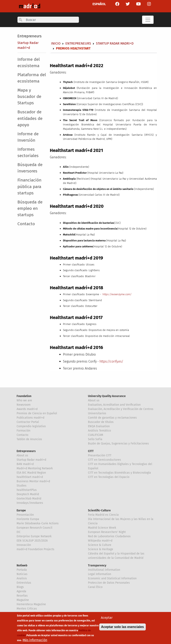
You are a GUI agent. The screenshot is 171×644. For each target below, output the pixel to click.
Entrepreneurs (29, 36)
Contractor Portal (28, 422)
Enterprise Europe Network (34, 536)
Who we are (24, 400)
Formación (23, 431)
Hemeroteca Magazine (31, 604)
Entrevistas (24, 583)
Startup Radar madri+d (115, 43)
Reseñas (22, 596)
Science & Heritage (101, 549)
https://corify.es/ (111, 361)
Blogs (20, 587)
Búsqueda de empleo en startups (30, 208)
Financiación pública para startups (29, 187)
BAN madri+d (25, 464)
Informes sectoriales (28, 153)
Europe (21, 510)
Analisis (22, 578)
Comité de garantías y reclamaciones (112, 418)
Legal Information (100, 574)
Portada (22, 570)
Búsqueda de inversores (30, 168)
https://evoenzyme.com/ (117, 294)
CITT (91, 451)
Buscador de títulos (101, 422)
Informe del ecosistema (29, 63)
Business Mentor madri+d (33, 481)
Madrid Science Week (102, 528)
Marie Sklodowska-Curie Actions (38, 523)
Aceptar (107, 620)
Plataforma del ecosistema (32, 78)
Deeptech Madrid (28, 494)
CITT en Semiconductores (104, 460)
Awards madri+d (27, 409)
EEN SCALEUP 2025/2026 (32, 541)
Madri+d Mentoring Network (35, 468)
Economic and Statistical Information (112, 578)
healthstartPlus (27, 490)
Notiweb (22, 565)
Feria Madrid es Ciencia (103, 515)
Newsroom (24, 405)
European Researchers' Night (107, 532)
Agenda (21, 591)
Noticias (22, 574)
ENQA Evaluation (99, 426)
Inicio (56, 43)
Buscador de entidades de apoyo (30, 118)
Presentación (25, 515)
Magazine (23, 600)
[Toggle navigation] (148, 20)
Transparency (97, 565)
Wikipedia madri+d (100, 541)
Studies (22, 486)
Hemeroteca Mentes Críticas (35, 613)
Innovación (24, 545)
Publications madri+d (30, 418)
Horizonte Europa (28, 519)
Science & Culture (100, 545)
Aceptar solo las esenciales (123, 630)
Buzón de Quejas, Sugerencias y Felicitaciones (118, 444)
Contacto (26, 224)
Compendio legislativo (31, 426)
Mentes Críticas (27, 609)
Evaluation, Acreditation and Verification (114, 405)
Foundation (24, 396)
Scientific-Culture (99, 510)
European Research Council (34, 528)
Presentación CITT (100, 455)
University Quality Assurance (107, 396)
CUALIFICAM (96, 435)
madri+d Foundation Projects (35, 549)
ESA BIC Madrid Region (31, 473)
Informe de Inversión (28, 137)
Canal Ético (95, 587)
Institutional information (104, 570)
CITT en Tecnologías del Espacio (109, 477)
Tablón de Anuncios (29, 439)
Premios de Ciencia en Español (37, 413)
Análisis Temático (99, 431)
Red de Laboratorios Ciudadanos (109, 536)
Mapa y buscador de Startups (29, 97)
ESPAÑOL (99, 4)
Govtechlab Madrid (29, 499)
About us (94, 400)
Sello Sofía (95, 439)
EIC (19, 532)
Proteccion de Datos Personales (109, 583)
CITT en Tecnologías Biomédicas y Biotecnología (119, 473)
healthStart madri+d (30, 477)
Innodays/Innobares (30, 503)
